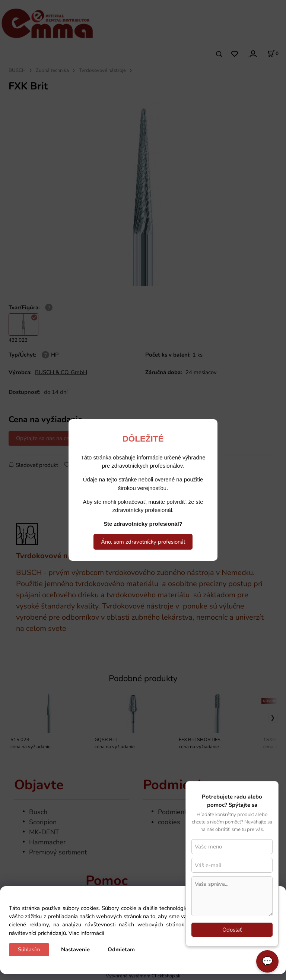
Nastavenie (75, 949)
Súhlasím (29, 949)
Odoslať (232, 930)
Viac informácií (86, 933)
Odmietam (121, 949)
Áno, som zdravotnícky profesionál (143, 542)
